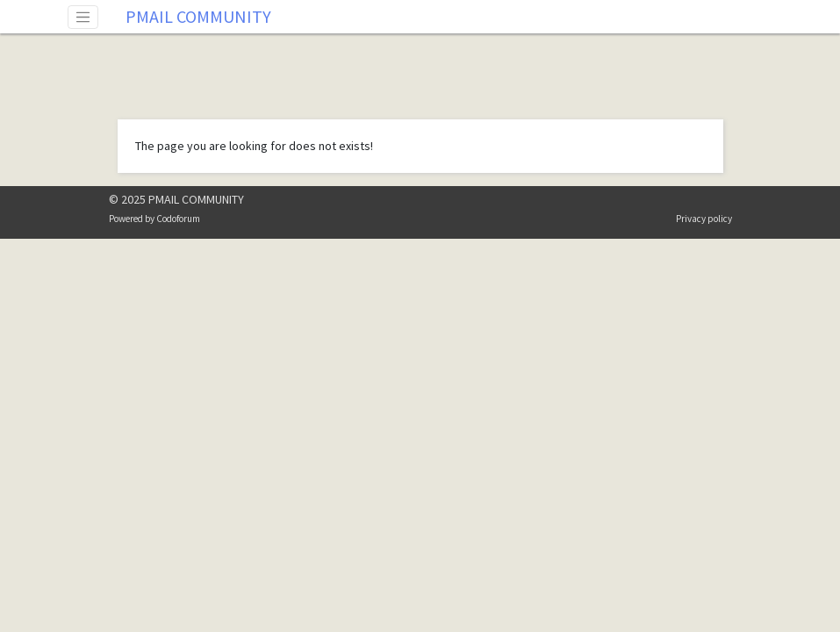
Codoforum (178, 219)
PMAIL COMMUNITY (198, 16)
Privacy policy (704, 219)
